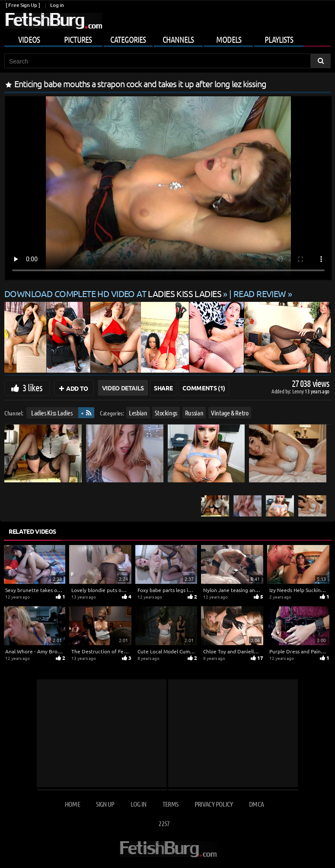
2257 (164, 823)
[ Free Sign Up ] (23, 5)
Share (163, 388)
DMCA (256, 804)
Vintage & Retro (230, 413)
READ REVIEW (260, 293)
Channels (178, 39)
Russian (194, 413)
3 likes (32, 387)
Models (229, 39)
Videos (29, 39)
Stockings (166, 413)
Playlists (279, 39)
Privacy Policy (214, 804)
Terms (171, 804)
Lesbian (138, 413)
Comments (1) (204, 388)
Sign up (105, 804)
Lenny (298, 391)
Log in (57, 5)
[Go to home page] (53, 21)
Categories (128, 39)
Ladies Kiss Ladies (52, 413)
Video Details (123, 388)
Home (72, 804)
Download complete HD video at (114, 293)
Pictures (78, 39)
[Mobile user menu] (167, 38)
